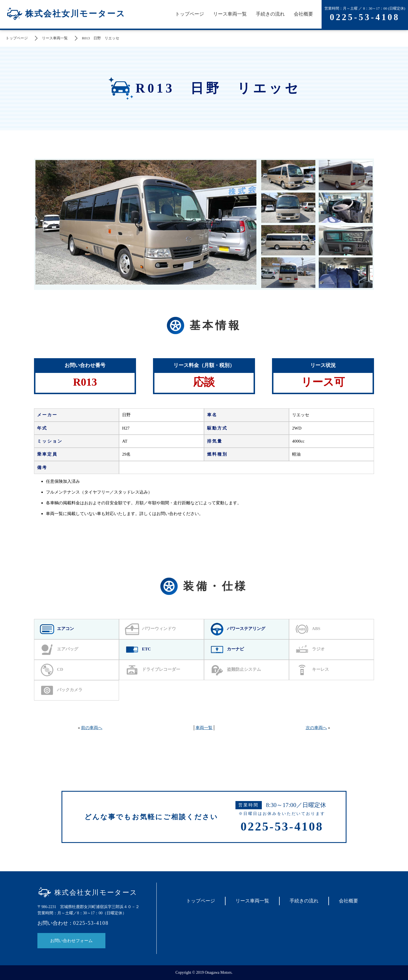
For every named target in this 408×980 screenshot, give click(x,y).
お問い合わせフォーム (71, 940)
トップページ (190, 14)
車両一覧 (204, 728)
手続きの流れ (271, 14)
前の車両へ (92, 728)
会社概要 (304, 14)
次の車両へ (316, 728)
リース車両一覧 (230, 14)
